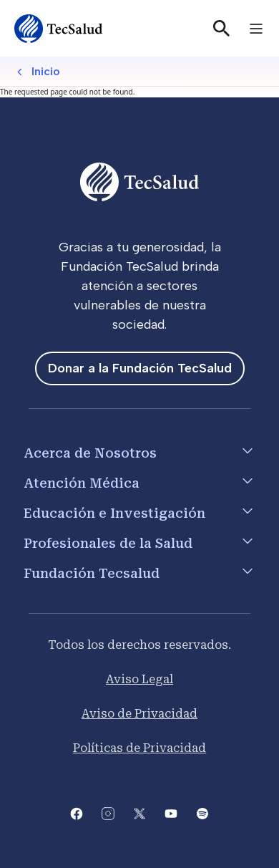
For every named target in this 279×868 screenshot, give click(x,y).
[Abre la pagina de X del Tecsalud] (139, 812)
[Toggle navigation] (256, 29)
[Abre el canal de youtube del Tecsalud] (171, 812)
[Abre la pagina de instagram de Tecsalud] (108, 812)
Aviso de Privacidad (139, 714)
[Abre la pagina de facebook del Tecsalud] (77, 812)
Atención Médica (82, 483)
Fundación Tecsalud (92, 573)
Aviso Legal (139, 679)
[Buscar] (222, 29)
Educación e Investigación (114, 513)
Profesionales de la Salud (108, 543)
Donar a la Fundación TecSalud (140, 368)
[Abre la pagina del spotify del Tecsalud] (202, 812)
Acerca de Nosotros (90, 453)
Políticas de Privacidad (139, 748)
